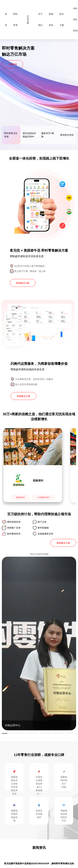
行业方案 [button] (28, 20)
